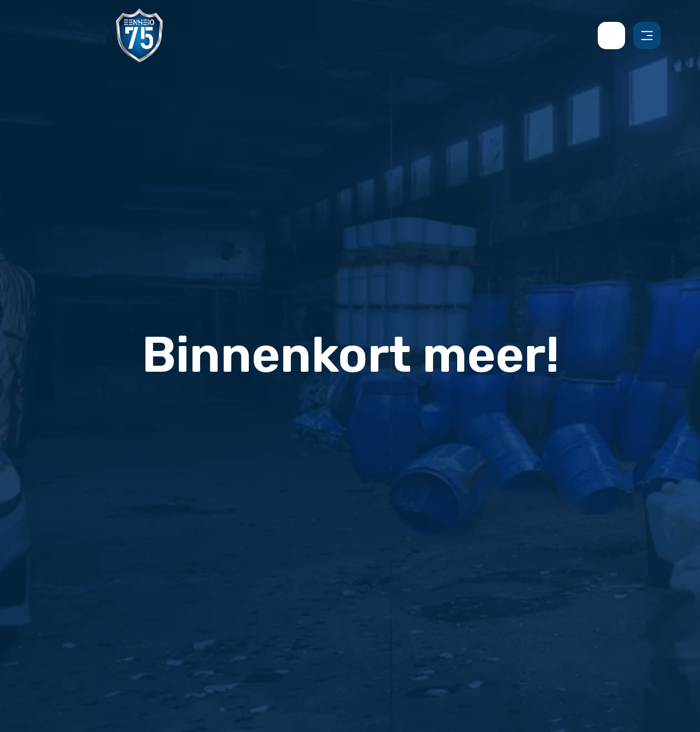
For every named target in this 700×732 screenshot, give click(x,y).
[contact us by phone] (616, 36)
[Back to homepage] (139, 35)
